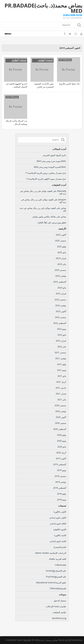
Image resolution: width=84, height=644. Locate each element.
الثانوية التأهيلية (60, 529)
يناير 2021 (62, 399)
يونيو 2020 (62, 441)
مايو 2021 (62, 376)
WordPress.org (59, 618)
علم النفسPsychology (56, 577)
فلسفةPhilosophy (58, 588)
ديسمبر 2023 (60, 270)
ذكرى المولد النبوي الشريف (54, 155)
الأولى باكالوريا (60, 512)
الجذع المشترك (60, 547)
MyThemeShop (75, 640)
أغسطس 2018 (60, 488)
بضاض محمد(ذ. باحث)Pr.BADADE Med (43, 8)
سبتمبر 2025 (61, 241)
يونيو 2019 (62, 470)
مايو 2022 (62, 335)
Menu (9, 34)
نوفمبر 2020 (61, 411)
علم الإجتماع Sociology (56, 571)
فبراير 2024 (61, 258)
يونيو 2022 (62, 329)
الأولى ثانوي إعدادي (58, 518)
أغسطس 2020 (60, 429)
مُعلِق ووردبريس (59, 222)
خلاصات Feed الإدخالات (56, 606)
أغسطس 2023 (60, 282)
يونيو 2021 (62, 370)
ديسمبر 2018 (60, 476)
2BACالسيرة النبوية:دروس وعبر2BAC (50, 167)
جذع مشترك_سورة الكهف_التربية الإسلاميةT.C (46, 179)
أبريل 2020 (61, 453)
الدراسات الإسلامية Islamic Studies (51, 553)
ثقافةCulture (61, 565)
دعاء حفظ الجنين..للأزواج (70, 84)
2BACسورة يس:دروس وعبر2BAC (51, 161)
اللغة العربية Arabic (58, 559)
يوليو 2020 (62, 435)
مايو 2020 (62, 447)
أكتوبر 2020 (61, 417)
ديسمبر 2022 (60, 300)
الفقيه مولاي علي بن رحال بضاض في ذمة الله (43, 192)
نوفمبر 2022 (61, 305)
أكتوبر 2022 (61, 311)
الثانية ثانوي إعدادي (58, 541)
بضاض (63, 208)
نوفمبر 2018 (61, 482)
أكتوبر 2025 (61, 235)
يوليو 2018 (62, 494)
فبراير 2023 (61, 293)
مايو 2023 (62, 288)
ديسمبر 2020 (60, 405)
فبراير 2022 (61, 341)
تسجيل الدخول (60, 601)
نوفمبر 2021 (61, 358)
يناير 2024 (62, 264)
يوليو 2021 (62, 364)
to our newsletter (73, 16)
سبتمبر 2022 (61, 317)
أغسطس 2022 (60, 323)
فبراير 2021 (61, 394)
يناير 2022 (62, 347)
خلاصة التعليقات (59, 612)
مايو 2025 (62, 252)
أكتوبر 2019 (61, 458)
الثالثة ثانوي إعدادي (58, 524)
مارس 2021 (61, 388)
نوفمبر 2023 (61, 276)
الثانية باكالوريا (60, 535)
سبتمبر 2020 (61, 423)
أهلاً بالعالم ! (42, 222)
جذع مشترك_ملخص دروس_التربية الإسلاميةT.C (46, 173)
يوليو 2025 (62, 246)
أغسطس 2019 (60, 464)
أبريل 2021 (61, 382)
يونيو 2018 (62, 500)
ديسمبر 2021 (60, 352)
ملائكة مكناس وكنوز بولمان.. (44, 217)
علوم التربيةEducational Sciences (51, 582)
